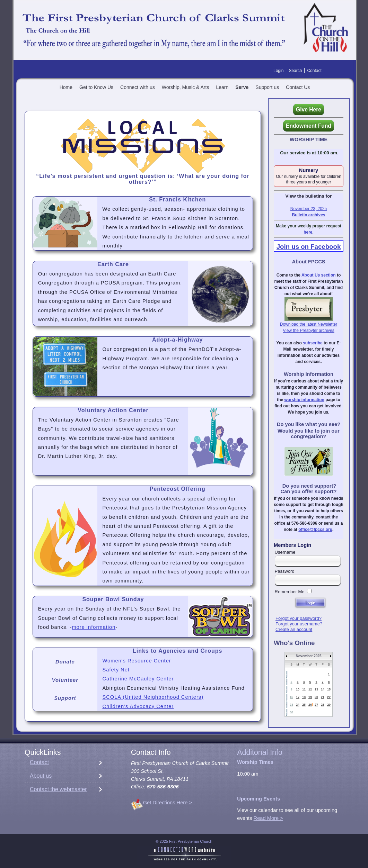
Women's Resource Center (137, 661)
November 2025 (309, 656)
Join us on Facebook (309, 247)
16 (291, 697)
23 (291, 705)
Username (285, 552)
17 (298, 697)
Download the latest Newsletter (309, 324)
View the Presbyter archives (309, 331)
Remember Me (290, 592)
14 (323, 689)
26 (310, 705)
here (308, 232)
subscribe (313, 343)
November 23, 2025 (309, 209)
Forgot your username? (299, 624)
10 (298, 689)
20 (316, 697)
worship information (304, 400)
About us (41, 776)
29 (329, 705)
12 (310, 689)
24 (298, 705)
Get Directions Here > (168, 803)
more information (94, 627)
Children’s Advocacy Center (138, 706)
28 (323, 705)
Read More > (268, 818)
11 (304, 689)
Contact (39, 762)
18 (304, 697)
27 (316, 705)
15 (329, 689)
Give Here (309, 110)
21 (323, 697)
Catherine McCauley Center (138, 679)
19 (310, 697)
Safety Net (116, 670)
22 (329, 697)
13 (316, 689)
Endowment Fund (309, 126)
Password (285, 571)
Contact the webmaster (58, 789)
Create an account (294, 629)
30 (291, 712)
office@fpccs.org (315, 530)
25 (304, 705)
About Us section (319, 275)
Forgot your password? (299, 618)
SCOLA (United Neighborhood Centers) (153, 697)
